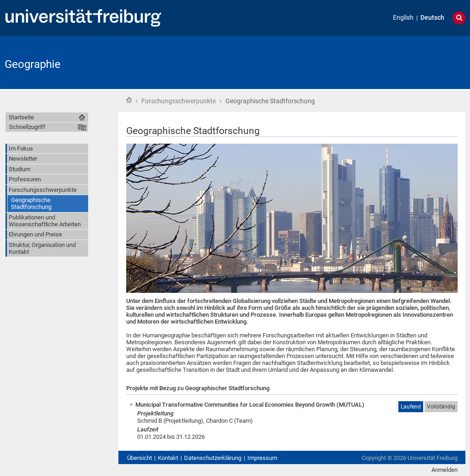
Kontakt (168, 458)
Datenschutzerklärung (213, 458)
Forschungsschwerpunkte (179, 101)
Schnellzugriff (27, 127)
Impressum (262, 458)
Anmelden (445, 470)
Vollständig (441, 407)
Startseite (129, 100)
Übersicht (140, 458)
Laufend (411, 407)
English (403, 18)
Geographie (33, 64)
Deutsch (432, 18)
